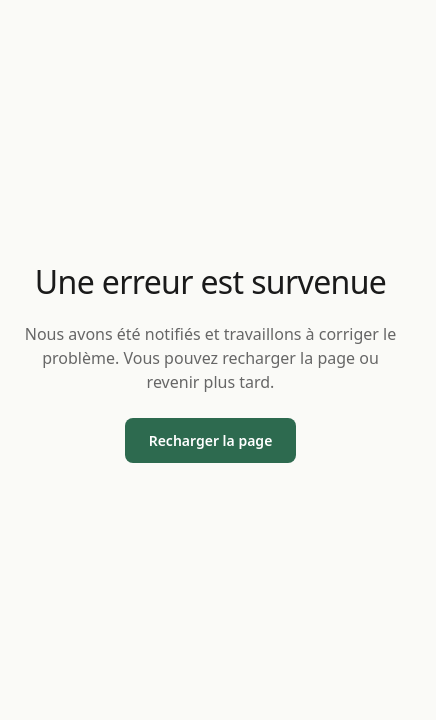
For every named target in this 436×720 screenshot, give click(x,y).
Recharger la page (211, 440)
